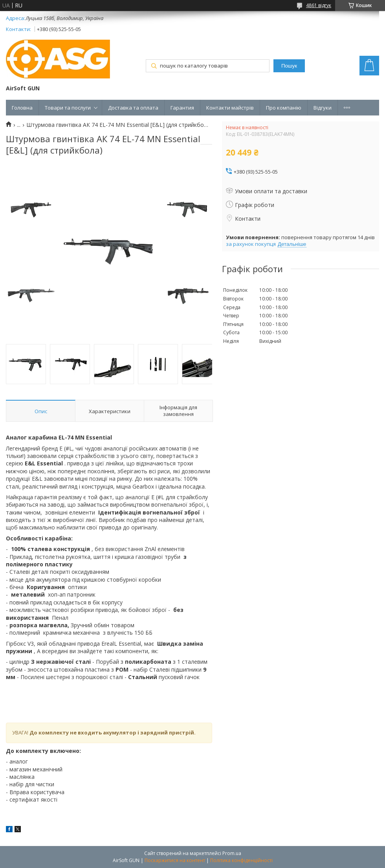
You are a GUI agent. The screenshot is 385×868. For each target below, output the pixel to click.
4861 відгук (319, 5)
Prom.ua (232, 853)
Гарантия (182, 108)
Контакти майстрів (230, 108)
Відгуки (323, 108)
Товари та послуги (68, 108)
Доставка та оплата (133, 108)
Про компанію (284, 108)
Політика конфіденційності (241, 860)
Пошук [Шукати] (289, 66)
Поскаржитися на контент (175, 860)
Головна (22, 108)
